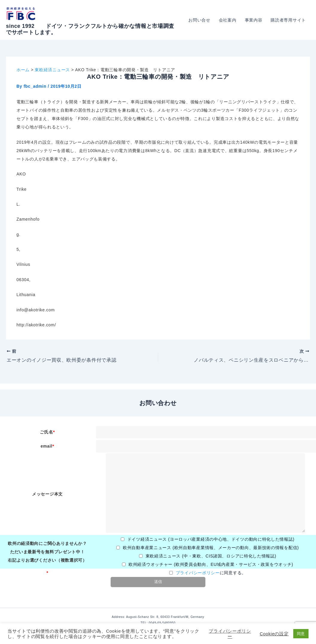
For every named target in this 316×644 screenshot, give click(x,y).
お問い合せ (199, 20)
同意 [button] (301, 634)
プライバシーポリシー (198, 573)
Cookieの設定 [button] (274, 634)
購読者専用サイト (288, 20)
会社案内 (228, 20)
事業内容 (254, 20)
